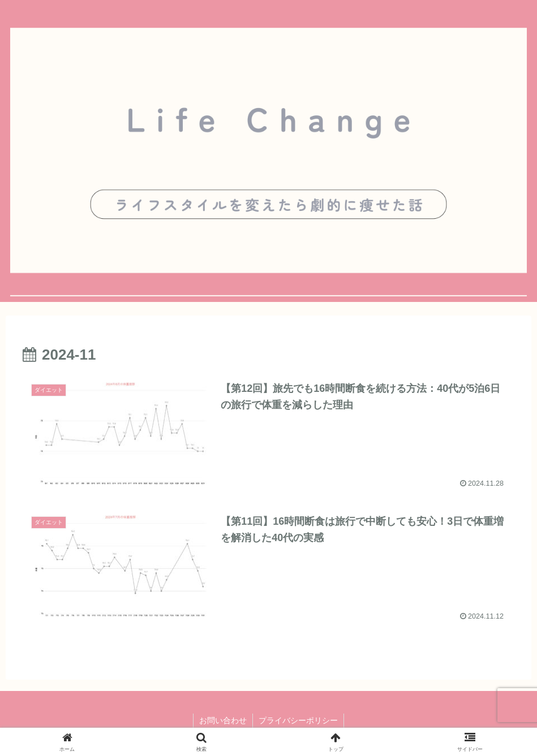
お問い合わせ (223, 720)
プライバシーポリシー (298, 720)
